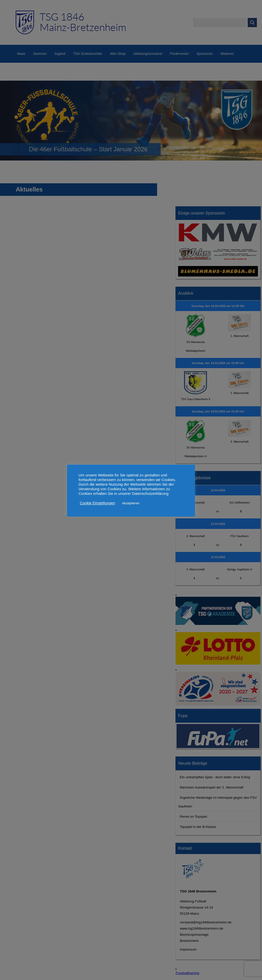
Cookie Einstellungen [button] (97, 503)
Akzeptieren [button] (131, 503)
